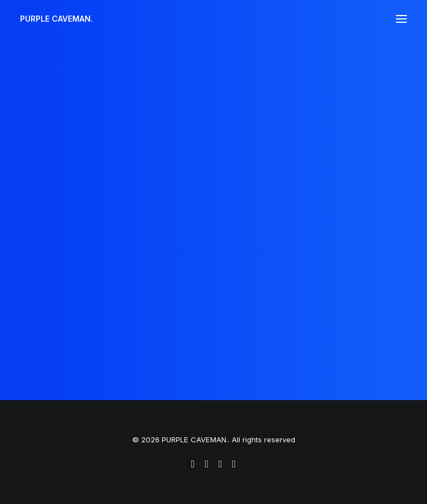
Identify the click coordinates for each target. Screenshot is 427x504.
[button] (401, 19)
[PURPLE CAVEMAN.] (56, 19)
